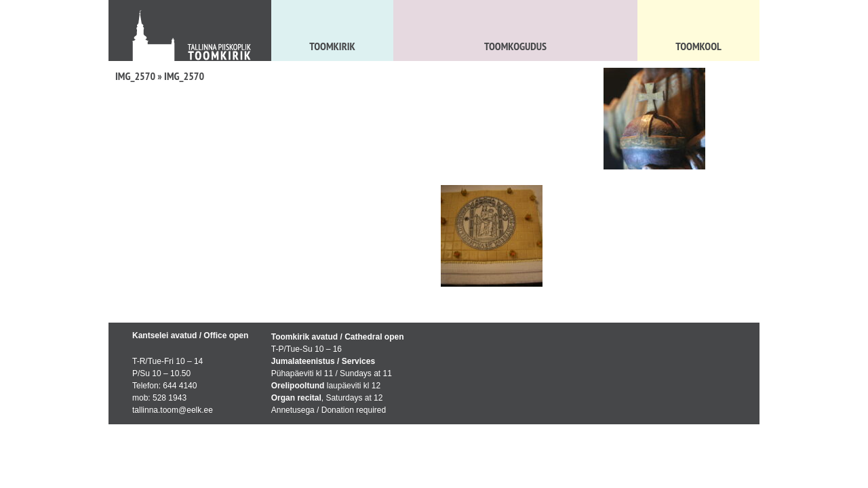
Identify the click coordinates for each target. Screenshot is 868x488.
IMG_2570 (135, 76)
